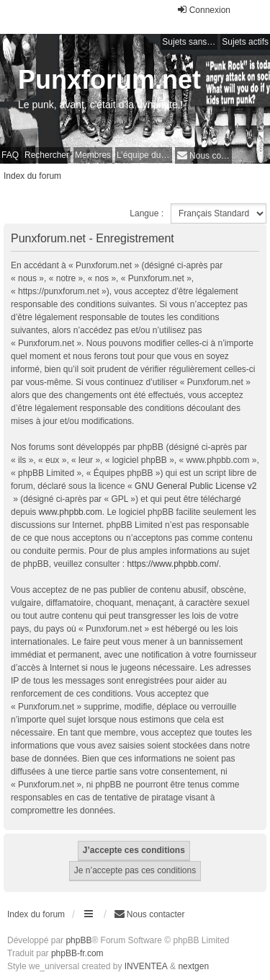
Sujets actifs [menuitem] (245, 42)
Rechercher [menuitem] (47, 155)
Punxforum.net (109, 80)
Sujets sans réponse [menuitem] (190, 42)
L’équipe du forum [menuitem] (144, 155)
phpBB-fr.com (77, 953)
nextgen (193, 966)
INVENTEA (146, 966)
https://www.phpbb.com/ (172, 564)
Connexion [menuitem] (203, 10)
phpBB (78, 940)
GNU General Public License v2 (195, 486)
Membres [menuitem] (93, 155)
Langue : (147, 213)
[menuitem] (203, 155)
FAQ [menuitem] (10, 155)
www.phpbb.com (71, 512)
